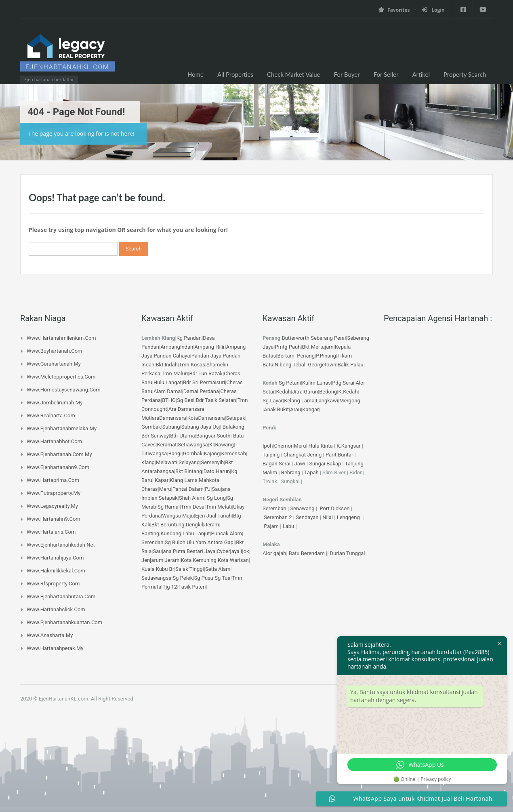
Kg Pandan (189, 338)
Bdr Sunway (155, 436)
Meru (165, 489)
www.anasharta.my (50, 635)
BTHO (169, 400)
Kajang (212, 453)
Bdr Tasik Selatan (216, 400)
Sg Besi (186, 400)
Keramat (167, 445)
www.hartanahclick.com (56, 609)
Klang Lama (184, 480)
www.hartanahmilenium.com (61, 338)
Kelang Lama (299, 401)
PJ (208, 489)
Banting (150, 533)
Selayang (189, 462)
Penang (306, 356)
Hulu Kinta (321, 446)
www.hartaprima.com (53, 480)
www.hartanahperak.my (55, 648)
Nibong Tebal (290, 365)
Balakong (233, 427)
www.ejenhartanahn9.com (58, 467)
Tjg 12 (170, 587)
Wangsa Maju (178, 516)
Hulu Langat (168, 382)
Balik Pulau (351, 365)
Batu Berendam (307, 553)
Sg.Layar (273, 401)
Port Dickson (335, 508)
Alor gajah (274, 553)
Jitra (297, 392)
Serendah (152, 542)
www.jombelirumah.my (55, 403)
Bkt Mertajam (318, 347)
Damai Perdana (201, 391)
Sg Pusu (204, 578)
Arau (295, 409)
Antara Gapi (221, 542)
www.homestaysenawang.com (64, 390)
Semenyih (213, 462)
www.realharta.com (51, 415)
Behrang (291, 472)
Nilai (328, 517)
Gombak (151, 427)
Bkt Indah (166, 365)
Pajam (272, 526)
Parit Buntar (339, 455)
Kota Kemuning (198, 560)
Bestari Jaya (201, 551)
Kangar (310, 409)
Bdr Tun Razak (206, 373)
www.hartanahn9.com (54, 519)
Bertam (286, 356)
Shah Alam (191, 498)
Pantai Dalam (188, 489)
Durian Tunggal (348, 553)
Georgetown (322, 365)
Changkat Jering (303, 455)
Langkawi (327, 401)
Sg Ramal (169, 507)
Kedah (284, 392)
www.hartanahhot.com (54, 441)
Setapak (236, 418)
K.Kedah (348, 392)
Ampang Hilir (209, 347)
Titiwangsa (154, 453)
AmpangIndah (177, 347)
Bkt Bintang (189, 471)
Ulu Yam (196, 542)
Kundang (171, 533)
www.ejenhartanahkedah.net (61, 545)
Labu (289, 526)
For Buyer (347, 74)
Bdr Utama (182, 436)
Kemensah (234, 453)
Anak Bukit (276, 409)
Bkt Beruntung (168, 525)
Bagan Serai (276, 464)
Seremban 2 (279, 517)
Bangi (175, 453)
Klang (148, 462)
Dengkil (194, 525)
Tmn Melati (219, 507)
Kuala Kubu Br (158, 569)
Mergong (350, 401)
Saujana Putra (169, 551)
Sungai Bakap (325, 464)
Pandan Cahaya (172, 356)
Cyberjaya (228, 551)
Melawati (167, 462)
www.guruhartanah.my (54, 364)
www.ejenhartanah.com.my (59, 454)
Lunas (324, 383)
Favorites (393, 10)
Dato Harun (217, 471)
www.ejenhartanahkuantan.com (64, 622)
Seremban (275, 508)
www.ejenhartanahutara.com (61, 596)
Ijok (245, 551)
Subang (171, 427)
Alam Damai (168, 391)
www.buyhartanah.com (55, 351)
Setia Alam (218, 569)
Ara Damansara (186, 409)
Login (433, 10)
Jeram (212, 525)
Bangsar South (213, 436)
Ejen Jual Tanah (213, 516)
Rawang (224, 445)
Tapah (311, 472)
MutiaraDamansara (164, 418)
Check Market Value (294, 74)
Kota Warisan (233, 560)
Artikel (421, 74)
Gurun (311, 392)
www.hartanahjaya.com (55, 558)
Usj (216, 427)
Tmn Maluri (175, 373)
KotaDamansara (206, 418)
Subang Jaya (196, 427)
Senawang (303, 508)
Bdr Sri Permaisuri (204, 382)
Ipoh (268, 446)
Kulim (309, 383)
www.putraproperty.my (54, 493)
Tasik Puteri (192, 587)
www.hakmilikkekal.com (56, 571)
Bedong (328, 392)
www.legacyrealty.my (52, 506)
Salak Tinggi (189, 569)
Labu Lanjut (196, 533)
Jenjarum (152, 560)
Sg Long (216, 498)
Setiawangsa (193, 445)
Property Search (465, 74)
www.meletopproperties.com (61, 377)
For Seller (386, 74)
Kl (211, 445)
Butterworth (296, 338)
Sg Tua (222, 578)
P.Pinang (326, 356)
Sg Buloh (175, 542)
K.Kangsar (348, 446)
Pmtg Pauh (288, 347)
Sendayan (308, 517)
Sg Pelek (183, 578)
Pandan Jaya (206, 356)
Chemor (284, 446)
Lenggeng (349, 517)
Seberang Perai (328, 338)
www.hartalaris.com (51, 532)
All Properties (235, 74)
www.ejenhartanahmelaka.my (62, 428)
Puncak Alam (227, 533)
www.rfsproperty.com (53, 584)
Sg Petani (290, 383)
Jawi (300, 464)
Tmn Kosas (192, 365)
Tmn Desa (193, 507)
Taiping (271, 455)
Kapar (162, 480)
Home (196, 74)
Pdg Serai (343, 383)
